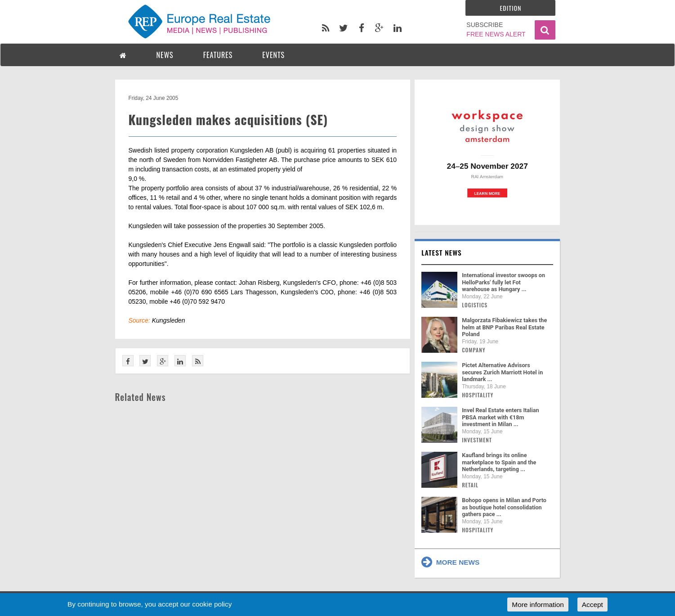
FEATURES (218, 55)
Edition (511, 8)
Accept (592, 605)
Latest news (442, 252)
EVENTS (273, 55)
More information (538, 605)
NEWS (165, 55)
